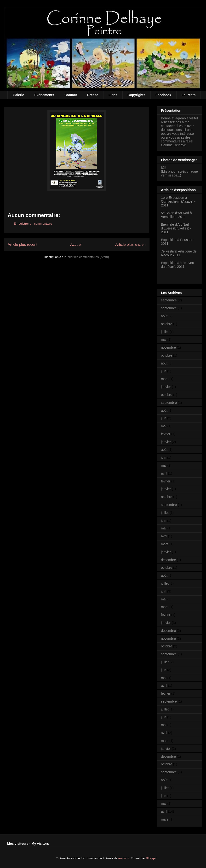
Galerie (18, 95)
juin (164, 371)
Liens (113, 95)
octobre (167, 324)
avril (164, 473)
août (164, 316)
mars (165, 379)
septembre (169, 300)
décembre (168, 560)
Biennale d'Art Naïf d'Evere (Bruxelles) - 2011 (176, 228)
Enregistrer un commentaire (33, 224)
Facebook (163, 95)
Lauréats (189, 95)
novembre (168, 347)
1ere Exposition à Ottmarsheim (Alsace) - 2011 (178, 201)
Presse (93, 95)
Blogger (151, 858)
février (166, 434)
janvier (166, 387)
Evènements (44, 95)
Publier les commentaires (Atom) (86, 257)
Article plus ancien (130, 244)
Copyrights (137, 95)
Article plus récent (23, 244)
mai (164, 340)
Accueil (76, 244)
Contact (71, 95)
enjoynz (124, 858)
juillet (165, 332)
